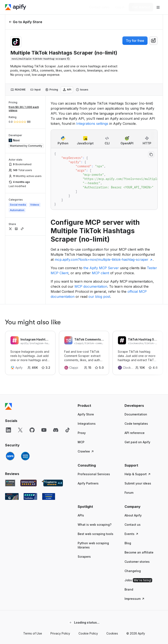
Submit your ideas (138, 415)
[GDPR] (10, 387)
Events (132, 465)
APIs (81, 447)
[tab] (18, 90)
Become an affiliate (139, 484)
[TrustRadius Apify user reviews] (30, 428)
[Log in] (120, 7)
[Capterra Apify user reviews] (52, 414)
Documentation (136, 346)
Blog (128, 474)
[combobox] (153, 41)
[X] (20, 361)
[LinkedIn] (8, 361)
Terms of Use (33, 565)
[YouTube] (44, 361)
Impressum (135, 530)
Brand (129, 521)
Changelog (133, 502)
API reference (135, 364)
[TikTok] (68, 361)
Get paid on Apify (137, 373)
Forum (129, 424)
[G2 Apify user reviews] (12, 428)
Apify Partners (88, 415)
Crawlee (86, 383)
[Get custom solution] (99, 7)
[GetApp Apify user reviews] (10, 414)
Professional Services (94, 405)
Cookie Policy (88, 565)
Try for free (135, 41)
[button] (97, 337)
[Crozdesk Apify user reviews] (49, 428)
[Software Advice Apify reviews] (29, 414)
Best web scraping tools (96, 465)
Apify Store (86, 346)
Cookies (112, 565)
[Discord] (56, 361)
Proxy (82, 364)
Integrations (87, 355)
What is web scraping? (95, 456)
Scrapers (84, 488)
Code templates (136, 355)
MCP (81, 373)
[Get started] (141, 7)
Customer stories (137, 493)
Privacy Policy (60, 565)
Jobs (138, 512)
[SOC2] (25, 387)
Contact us (133, 456)
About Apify (133, 447)
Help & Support (138, 405)
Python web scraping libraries (93, 477)
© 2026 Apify (136, 565)
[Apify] (16, 7)
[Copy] (41, 59)
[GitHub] (32, 361)
